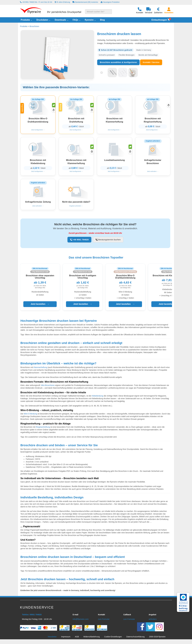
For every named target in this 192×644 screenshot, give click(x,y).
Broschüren (34, 26)
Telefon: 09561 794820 (32, 616)
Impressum (66, 639)
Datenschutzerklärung (135, 639)
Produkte (24, 26)
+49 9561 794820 (79, 241)
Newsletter (52, 639)
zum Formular (104, 621)
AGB (77, 639)
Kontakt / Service (151, 62)
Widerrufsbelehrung (91, 639)
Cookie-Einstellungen (113, 639)
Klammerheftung (40, 369)
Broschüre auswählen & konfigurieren (118, 62)
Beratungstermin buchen (108, 241)
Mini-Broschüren (48, 387)
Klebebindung (97, 398)
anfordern (153, 621)
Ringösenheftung (43, 429)
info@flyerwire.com (81, 621)
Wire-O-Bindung (30, 415)
